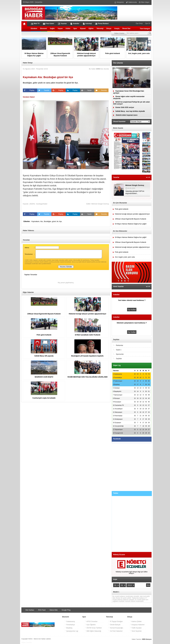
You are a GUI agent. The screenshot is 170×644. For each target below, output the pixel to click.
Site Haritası (28, 610)
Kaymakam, (36, 221)
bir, (58, 221)
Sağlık (52, 29)
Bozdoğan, (48, 221)
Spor (75, 29)
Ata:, (42, 221)
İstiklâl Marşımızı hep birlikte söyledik (129, 111)
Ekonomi (43, 29)
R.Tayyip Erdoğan (116, 621)
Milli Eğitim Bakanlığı (93, 631)
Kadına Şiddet (136, 621)
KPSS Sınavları (91, 621)
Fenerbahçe (70, 625)
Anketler (75, 24)
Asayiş (117, 29)
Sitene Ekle (52, 610)
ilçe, (61, 221)
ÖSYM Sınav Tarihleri (93, 628)
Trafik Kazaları (136, 628)
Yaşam (60, 29)
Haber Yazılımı (27, 643)
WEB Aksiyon (147, 639)
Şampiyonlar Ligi (71, 631)
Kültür (68, 29)
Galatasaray (70, 621)
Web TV (35, 24)
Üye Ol (147, 23)
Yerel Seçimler (136, 631)
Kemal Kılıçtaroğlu (116, 628)
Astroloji (87, 24)
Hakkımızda (131, 2)
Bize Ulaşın (144, 2)
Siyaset (83, 29)
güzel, (54, 221)
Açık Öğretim (90, 625)
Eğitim (91, 29)
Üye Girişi (139, 23)
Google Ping (65, 610)
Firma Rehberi (102, 24)
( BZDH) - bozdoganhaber (38, 204)
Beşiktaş (68, 628)
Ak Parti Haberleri (115, 631)
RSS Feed (41, 610)
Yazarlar (62, 24)
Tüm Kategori (145, 29)
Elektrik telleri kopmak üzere (125, 115)
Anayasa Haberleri (137, 625)
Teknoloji (100, 29)
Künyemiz (119, 2)
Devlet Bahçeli (114, 625)
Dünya (109, 29)
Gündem (34, 29)
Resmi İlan (126, 29)
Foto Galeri (49, 24)
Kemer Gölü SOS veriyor (124, 107)
